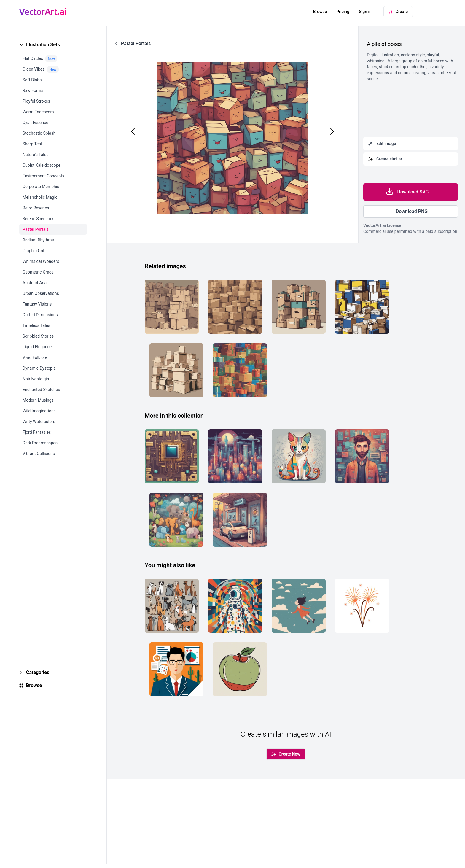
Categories (38, 672)
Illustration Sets (43, 45)
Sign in (365, 12)
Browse (320, 12)
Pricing (343, 12)
